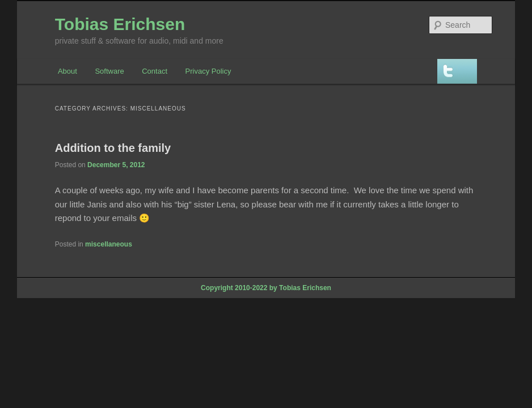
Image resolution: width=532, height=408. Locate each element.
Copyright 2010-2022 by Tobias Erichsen (266, 288)
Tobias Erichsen (120, 24)
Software (109, 71)
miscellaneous (109, 244)
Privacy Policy (208, 71)
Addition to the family (113, 148)
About (67, 71)
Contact (155, 71)
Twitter (457, 71)
